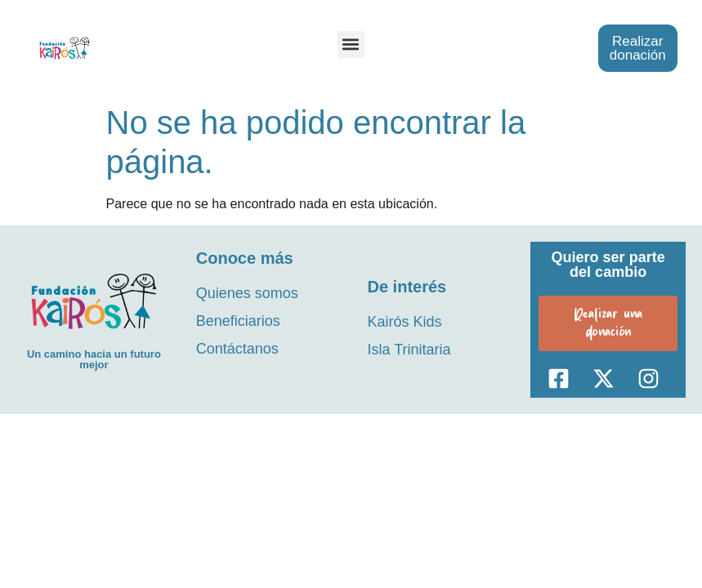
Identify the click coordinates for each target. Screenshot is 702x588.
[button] (351, 45)
